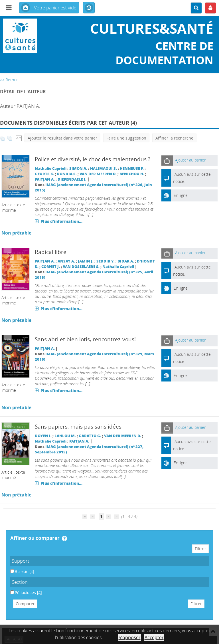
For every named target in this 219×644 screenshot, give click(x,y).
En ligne (181, 195)
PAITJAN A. (45, 179)
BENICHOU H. (132, 174)
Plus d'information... (61, 221)
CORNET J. (51, 267)
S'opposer (130, 637)
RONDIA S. (67, 174)
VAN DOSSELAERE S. (81, 267)
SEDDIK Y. (106, 261)
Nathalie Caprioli (51, 168)
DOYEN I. (43, 436)
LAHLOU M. (65, 436)
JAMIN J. (86, 261)
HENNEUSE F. (132, 168)
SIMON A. (78, 168)
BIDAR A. (126, 261)
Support (21, 561)
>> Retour (9, 80)
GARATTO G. (90, 436)
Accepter (154, 637)
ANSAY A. (66, 261)
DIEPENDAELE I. (72, 179)
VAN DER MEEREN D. (98, 174)
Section (20, 582)
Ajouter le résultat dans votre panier (62, 138)
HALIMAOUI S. (104, 168)
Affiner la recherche (174, 138)
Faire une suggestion (126, 138)
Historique (89, 8)
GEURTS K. (44, 174)
